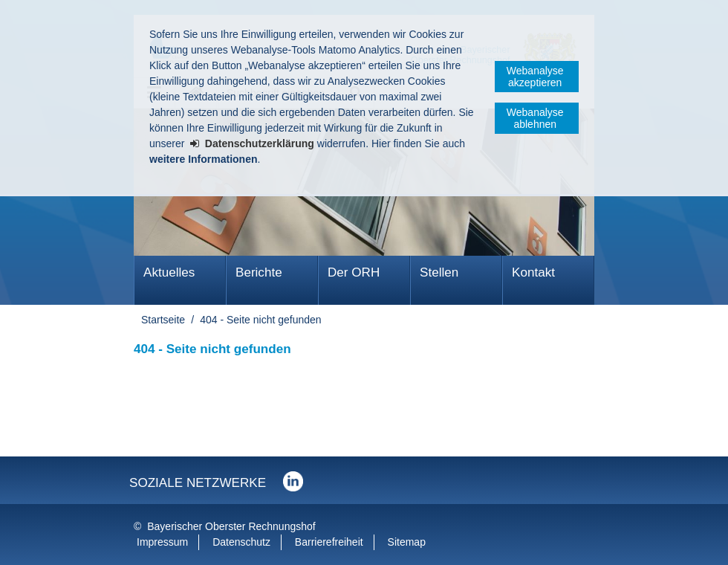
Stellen (439, 272)
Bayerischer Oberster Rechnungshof (231, 526)
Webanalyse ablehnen (535, 118)
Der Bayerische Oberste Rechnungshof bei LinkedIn (293, 481)
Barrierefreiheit (329, 542)
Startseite (163, 320)
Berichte (259, 272)
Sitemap (407, 542)
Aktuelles (169, 272)
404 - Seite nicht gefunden (260, 320)
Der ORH (354, 272)
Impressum (162, 542)
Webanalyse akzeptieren (535, 77)
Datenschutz (241, 542)
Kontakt (533, 272)
